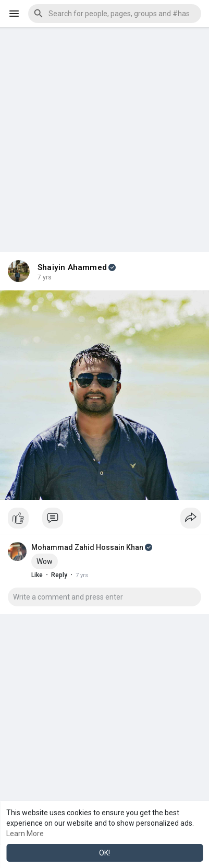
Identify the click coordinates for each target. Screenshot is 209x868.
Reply (59, 575)
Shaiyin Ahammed (72, 267)
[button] (115, 14)
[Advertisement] (104, 132)
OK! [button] (104, 853)
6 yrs (45, 277)
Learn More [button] (25, 834)
